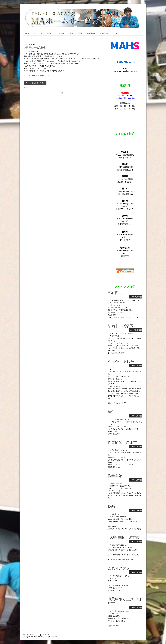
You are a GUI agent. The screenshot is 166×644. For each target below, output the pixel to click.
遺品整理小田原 (44, 75)
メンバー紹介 (119, 33)
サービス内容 (38, 33)
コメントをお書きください (35, 83)
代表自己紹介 (91, 33)
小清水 (35, 75)
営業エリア (50, 33)
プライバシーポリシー (33, 635)
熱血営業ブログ (105, 33)
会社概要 (61, 33)
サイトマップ (45, 635)
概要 (24, 635)
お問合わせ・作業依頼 (76, 33)
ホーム (27, 33)
